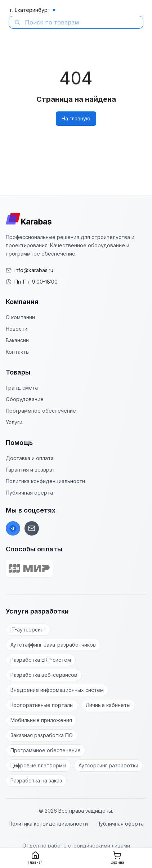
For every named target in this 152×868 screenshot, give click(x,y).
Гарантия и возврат (30, 470)
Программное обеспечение (41, 411)
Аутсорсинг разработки (108, 765)
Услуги (14, 422)
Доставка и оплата (30, 458)
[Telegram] (13, 528)
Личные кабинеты (108, 705)
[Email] (32, 528)
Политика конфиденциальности (45, 481)
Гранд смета (22, 388)
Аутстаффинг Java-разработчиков (53, 645)
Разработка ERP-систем (41, 660)
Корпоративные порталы (42, 705)
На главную (76, 118)
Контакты (18, 352)
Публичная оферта (29, 493)
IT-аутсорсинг (28, 630)
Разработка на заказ (36, 780)
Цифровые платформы (38, 765)
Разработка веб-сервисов (44, 675)
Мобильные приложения (41, 720)
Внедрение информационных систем (57, 690)
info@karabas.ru (34, 270)
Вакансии (17, 340)
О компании (20, 317)
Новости (17, 329)
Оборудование (25, 399)
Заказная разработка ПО (42, 735)
